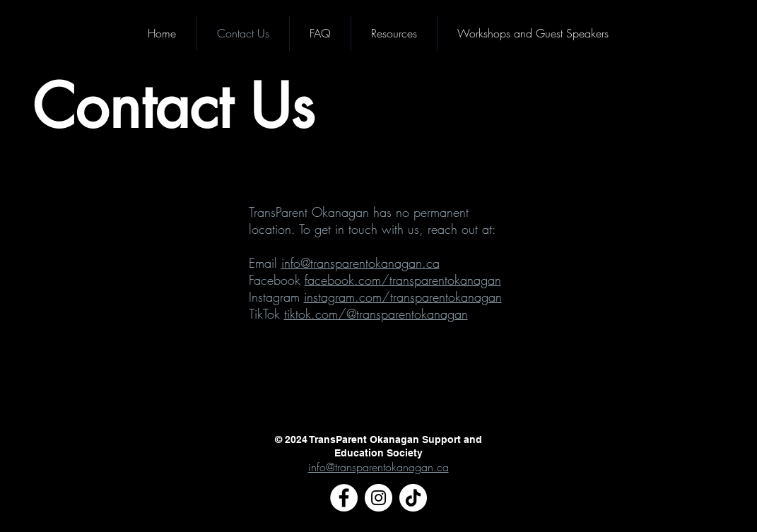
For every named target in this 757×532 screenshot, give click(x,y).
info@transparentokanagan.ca (360, 263)
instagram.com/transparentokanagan (403, 297)
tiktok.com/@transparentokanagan (376, 314)
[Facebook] (344, 498)
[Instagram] (378, 498)
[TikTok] (413, 498)
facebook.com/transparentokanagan (403, 280)
